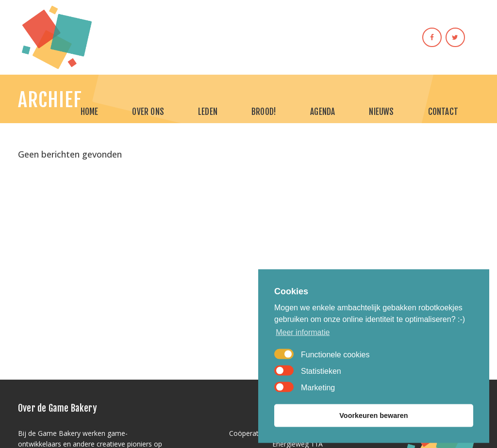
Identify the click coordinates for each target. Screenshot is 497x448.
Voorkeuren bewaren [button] (373, 428)
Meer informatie (303, 345)
